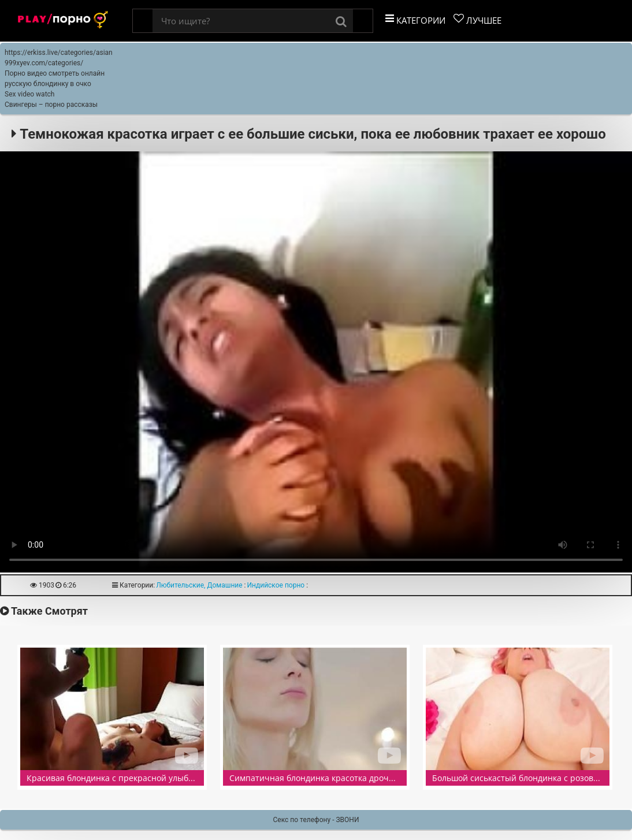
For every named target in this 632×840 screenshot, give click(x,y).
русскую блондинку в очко (48, 84)
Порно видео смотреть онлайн (55, 73)
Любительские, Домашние (199, 585)
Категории (415, 20)
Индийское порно (276, 585)
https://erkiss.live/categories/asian (59, 53)
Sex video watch (29, 94)
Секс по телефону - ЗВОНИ (316, 820)
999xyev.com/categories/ (44, 63)
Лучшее (477, 20)
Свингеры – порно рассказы (51, 105)
